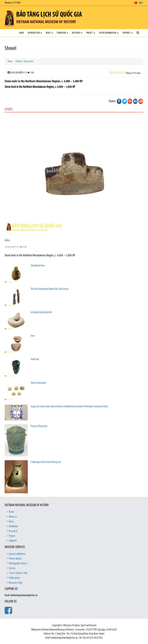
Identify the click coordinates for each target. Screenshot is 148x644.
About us (13, 517)
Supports (128, 33)
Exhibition (63, 33)
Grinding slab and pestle (41, 312)
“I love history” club (18, 573)
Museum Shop (15, 583)
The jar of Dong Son (39, 426)
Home (21, 33)
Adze (7, 240)
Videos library (15, 559)
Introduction (35, 33)
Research (77, 33)
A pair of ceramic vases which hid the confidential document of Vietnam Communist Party (69, 407)
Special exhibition (17, 554)
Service (12, 568)
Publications (14, 578)
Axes (33, 336)
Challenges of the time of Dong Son (46, 462)
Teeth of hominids (38, 383)
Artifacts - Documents (24, 61)
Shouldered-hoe (38, 266)
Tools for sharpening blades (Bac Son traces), (50, 289)
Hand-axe (35, 359)
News (49, 33)
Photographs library (18, 563)
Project (91, 33)
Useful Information (109, 33)
